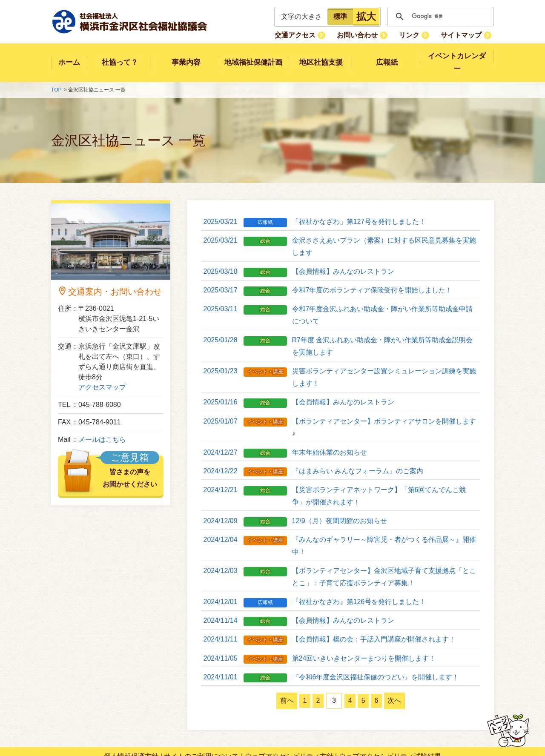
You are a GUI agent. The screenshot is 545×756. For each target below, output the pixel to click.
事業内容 (186, 56)
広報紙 (387, 56)
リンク (416, 35)
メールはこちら (102, 428)
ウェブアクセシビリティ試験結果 (390, 732)
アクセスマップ (102, 375)
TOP (56, 78)
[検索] (439, 17)
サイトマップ (464, 35)
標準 (340, 16)
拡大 (366, 17)
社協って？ (120, 56)
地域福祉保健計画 (253, 56)
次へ (412, 676)
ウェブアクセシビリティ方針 (289, 732)
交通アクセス (312, 35)
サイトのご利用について (201, 732)
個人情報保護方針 (131, 732)
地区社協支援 (321, 56)
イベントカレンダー (457, 56)
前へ (270, 676)
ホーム (69, 56)
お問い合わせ (369, 35)
